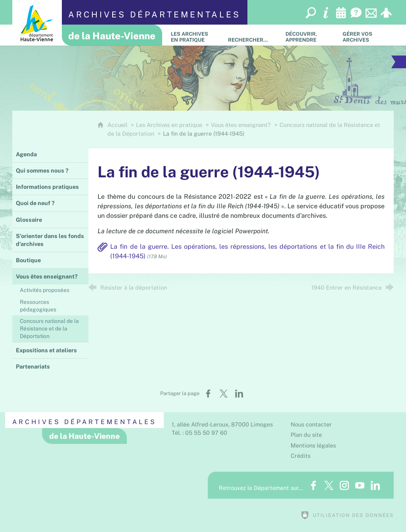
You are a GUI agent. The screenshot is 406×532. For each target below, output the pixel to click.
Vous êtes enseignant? (242, 125)
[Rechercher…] (251, 35)
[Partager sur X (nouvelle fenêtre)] (224, 394)
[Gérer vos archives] (365, 35)
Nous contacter (311, 424)
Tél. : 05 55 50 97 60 (199, 433)
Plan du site (306, 435)
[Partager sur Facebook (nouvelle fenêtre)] (208, 394)
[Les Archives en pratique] (193, 35)
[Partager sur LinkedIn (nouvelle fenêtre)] (239, 394)
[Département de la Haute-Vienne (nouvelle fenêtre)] (37, 23)
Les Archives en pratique (169, 125)
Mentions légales (313, 445)
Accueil (118, 125)
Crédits (301, 456)
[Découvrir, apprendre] (308, 35)
